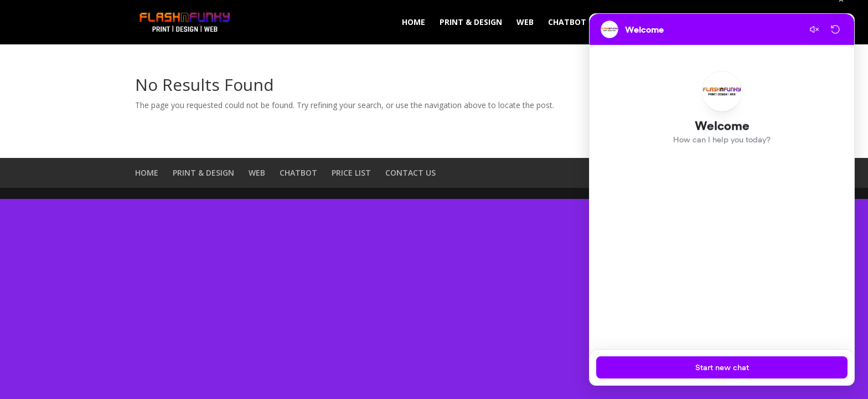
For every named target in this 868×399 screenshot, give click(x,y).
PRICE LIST (351, 173)
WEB (525, 23)
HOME (414, 23)
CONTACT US (410, 173)
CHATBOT (567, 23)
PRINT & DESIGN (471, 23)
